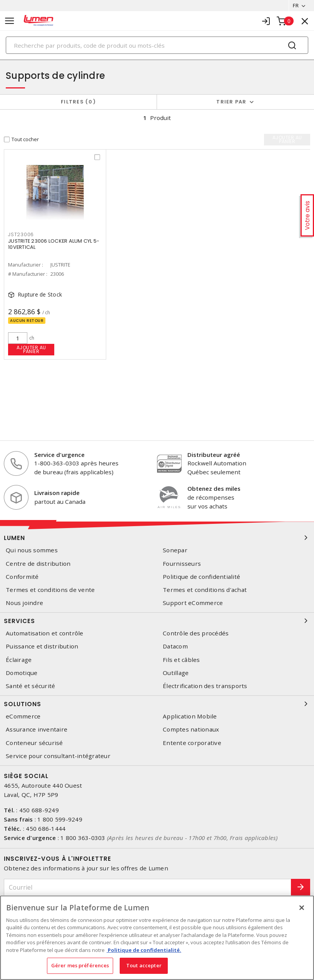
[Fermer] (302, 908)
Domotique (22, 673)
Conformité (22, 577)
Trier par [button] (231, 102)
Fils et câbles (181, 660)
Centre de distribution (38, 564)
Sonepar (175, 550)
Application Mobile (190, 716)
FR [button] (296, 5)
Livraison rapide (57, 493)
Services (157, 621)
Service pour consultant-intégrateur (58, 756)
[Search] (157, 45)
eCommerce (23, 716)
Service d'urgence (59, 455)
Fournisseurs (182, 564)
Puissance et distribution (42, 646)
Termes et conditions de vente (50, 590)
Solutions (157, 704)
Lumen (157, 538)
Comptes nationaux (191, 729)
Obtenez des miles (214, 488)
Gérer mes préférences (80, 965)
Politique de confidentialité (201, 577)
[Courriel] (148, 887)
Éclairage (19, 660)
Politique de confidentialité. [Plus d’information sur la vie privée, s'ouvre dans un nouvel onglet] (144, 950)
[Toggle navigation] (10, 21)
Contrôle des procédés (196, 633)
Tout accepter (144, 965)
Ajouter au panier (31, 349)
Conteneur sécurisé (34, 743)
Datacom (175, 646)
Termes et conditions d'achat (205, 590)
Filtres (78, 102)
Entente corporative (192, 743)
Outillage (176, 673)
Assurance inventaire (37, 729)
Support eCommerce (193, 603)
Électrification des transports (205, 686)
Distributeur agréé (214, 455)
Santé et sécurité (30, 686)
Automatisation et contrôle (45, 633)
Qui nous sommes (32, 550)
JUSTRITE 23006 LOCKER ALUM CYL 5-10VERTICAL (54, 244)
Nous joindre (24, 603)
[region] (157, 938)
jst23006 (21, 234)
